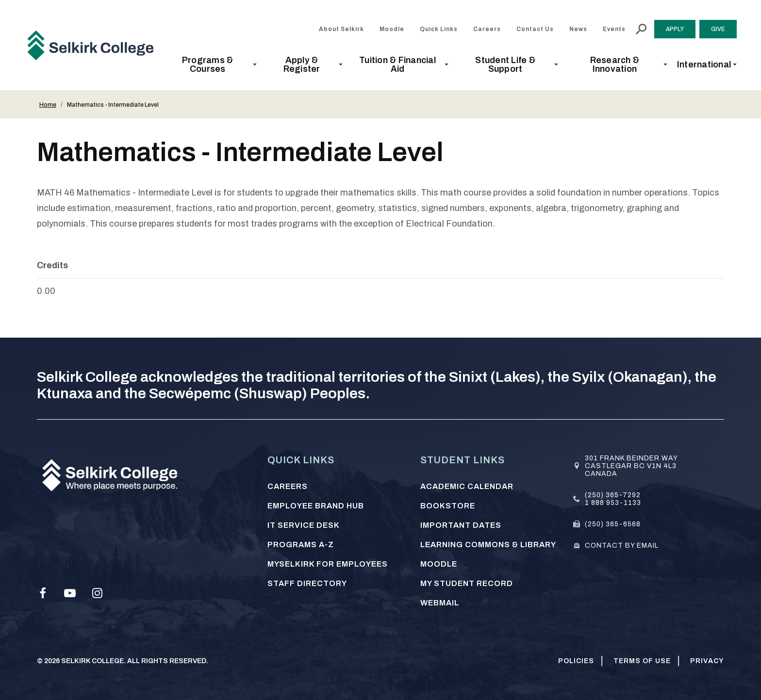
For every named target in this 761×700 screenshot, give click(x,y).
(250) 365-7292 (613, 495)
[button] (210, 65)
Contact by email (622, 545)
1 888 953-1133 (613, 503)
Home (48, 105)
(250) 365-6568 (613, 524)
